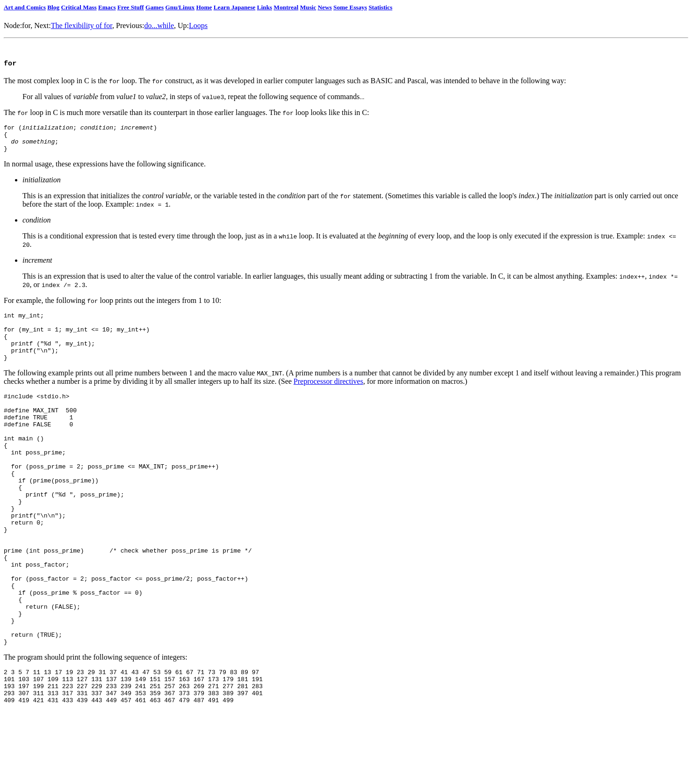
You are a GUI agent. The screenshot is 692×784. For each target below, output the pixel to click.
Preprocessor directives (328, 398)
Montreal (286, 7)
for (26, 25)
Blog (53, 7)
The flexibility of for (82, 25)
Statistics (380, 7)
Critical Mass (79, 7)
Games (155, 7)
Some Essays (350, 7)
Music (308, 7)
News (324, 7)
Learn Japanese (235, 7)
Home (204, 7)
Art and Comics (25, 7)
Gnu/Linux (180, 7)
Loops (198, 25)
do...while (159, 25)
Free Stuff (131, 7)
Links (265, 7)
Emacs (107, 7)
